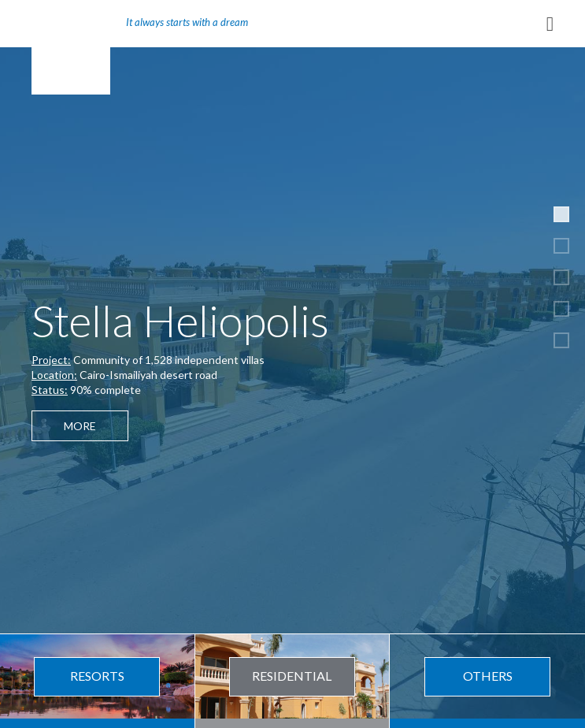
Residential (292, 676)
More (80, 426)
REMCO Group (71, 47)
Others (488, 676)
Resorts (97, 676)
